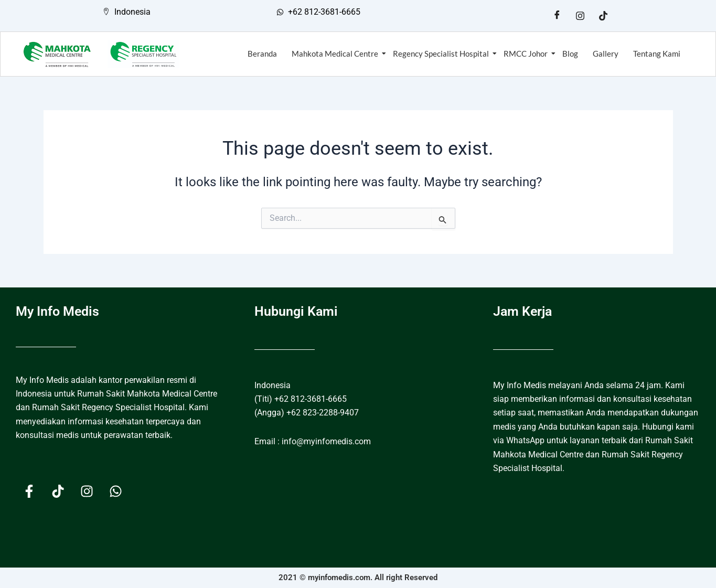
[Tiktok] (603, 16)
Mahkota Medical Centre (336, 54)
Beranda (262, 54)
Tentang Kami (657, 54)
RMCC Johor (527, 54)
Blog (570, 54)
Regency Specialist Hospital (442, 54)
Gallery (606, 54)
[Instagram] (580, 16)
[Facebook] (557, 16)
